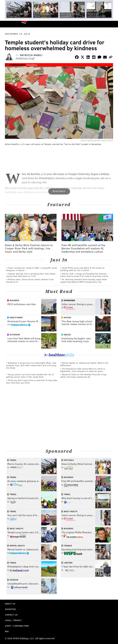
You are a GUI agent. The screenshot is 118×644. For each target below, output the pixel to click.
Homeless (32, 65)
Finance (68, 546)
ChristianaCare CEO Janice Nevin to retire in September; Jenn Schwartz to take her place (83, 370)
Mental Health (17, 546)
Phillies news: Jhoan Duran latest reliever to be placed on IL (30, 281)
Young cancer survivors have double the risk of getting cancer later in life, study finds (30, 376)
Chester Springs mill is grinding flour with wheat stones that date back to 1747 (31, 275)
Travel (13, 460)
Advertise (10, 609)
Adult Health (70, 511)
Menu (113, 24)
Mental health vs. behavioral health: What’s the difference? (84, 364)
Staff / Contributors (17, 626)
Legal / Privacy (13, 620)
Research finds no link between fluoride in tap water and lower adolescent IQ (83, 376)
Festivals (69, 460)
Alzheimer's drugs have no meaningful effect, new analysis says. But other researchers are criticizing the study (31, 365)
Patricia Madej (31, 55)
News (24, 23)
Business (14, 300)
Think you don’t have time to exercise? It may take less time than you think (32, 381)
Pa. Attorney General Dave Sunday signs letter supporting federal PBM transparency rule (84, 281)
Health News (16, 317)
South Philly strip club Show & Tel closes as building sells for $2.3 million (82, 269)
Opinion (14, 580)
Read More (59, 191)
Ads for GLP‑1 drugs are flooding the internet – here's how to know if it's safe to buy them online (84, 275)
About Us (10, 604)
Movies (67, 317)
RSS (7, 631)
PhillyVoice (7, 24)
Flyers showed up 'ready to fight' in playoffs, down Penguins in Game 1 (32, 269)
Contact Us (11, 615)
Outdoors (15, 335)
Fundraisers (17, 65)
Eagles (67, 335)
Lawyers (68, 563)
